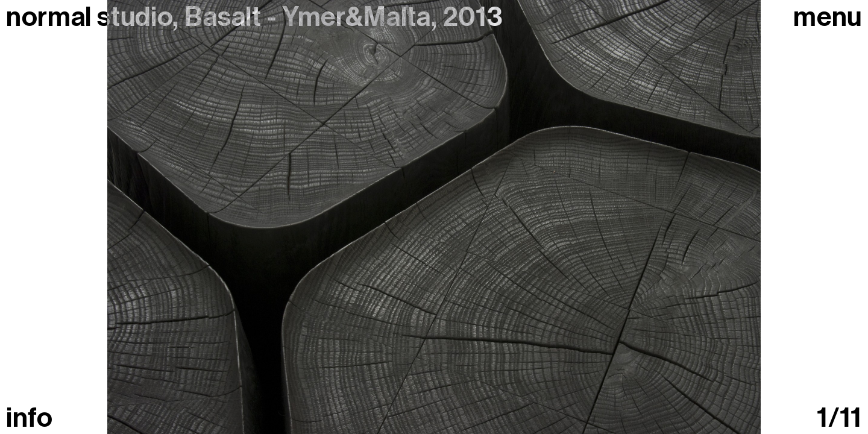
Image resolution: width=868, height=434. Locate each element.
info (30, 418)
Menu (828, 17)
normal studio (89, 17)
